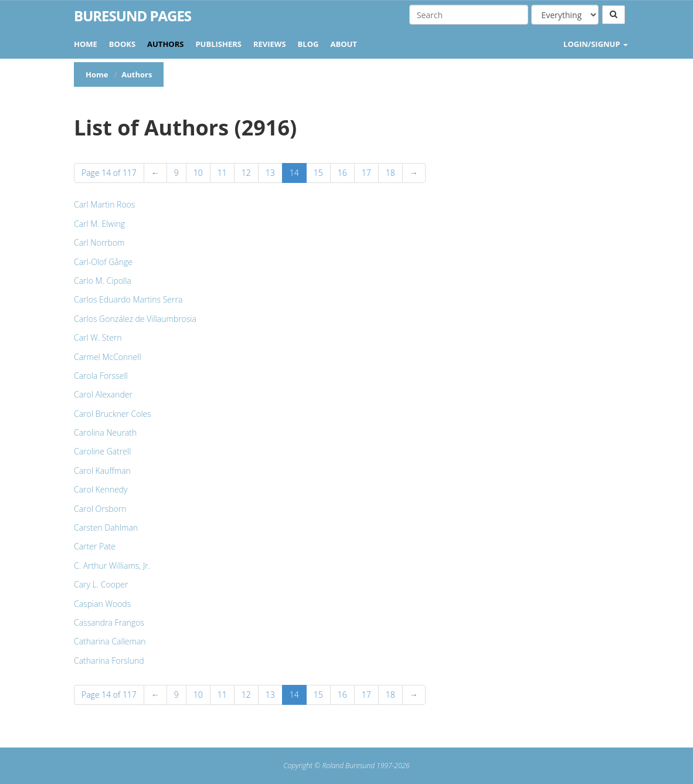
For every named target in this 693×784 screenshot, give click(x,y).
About (343, 44)
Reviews (270, 44)
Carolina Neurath (105, 432)
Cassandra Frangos (109, 622)
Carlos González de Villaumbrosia (135, 319)
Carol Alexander (103, 394)
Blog (308, 44)
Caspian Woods (102, 604)
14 (294, 173)
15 (318, 173)
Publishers (218, 44)
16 (342, 173)
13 (270, 173)
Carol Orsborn (100, 509)
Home (86, 44)
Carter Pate (95, 546)
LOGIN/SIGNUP (596, 44)
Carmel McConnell (108, 357)
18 (390, 173)
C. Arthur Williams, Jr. (112, 566)
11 (222, 173)
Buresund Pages (133, 16)
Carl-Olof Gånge (103, 262)
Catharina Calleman (110, 641)
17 (366, 173)
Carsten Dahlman (106, 527)
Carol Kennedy (101, 489)
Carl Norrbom (99, 242)
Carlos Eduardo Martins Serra (128, 299)
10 (198, 173)
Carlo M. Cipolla (103, 281)
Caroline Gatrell (102, 451)
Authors (165, 44)
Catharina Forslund (109, 661)
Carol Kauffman (102, 471)
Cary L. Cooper (101, 584)
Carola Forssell (101, 376)
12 (246, 173)
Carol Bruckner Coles (113, 414)
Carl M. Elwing (99, 224)
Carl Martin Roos (104, 204)
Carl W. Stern (98, 337)
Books (122, 44)
